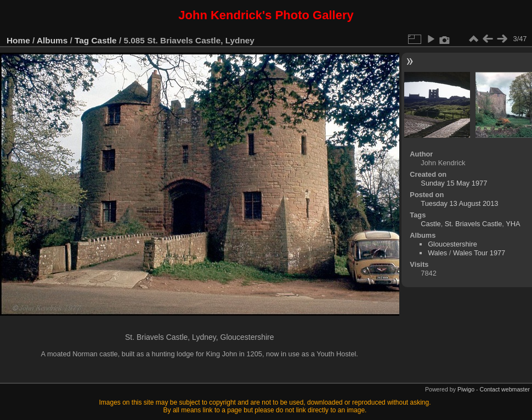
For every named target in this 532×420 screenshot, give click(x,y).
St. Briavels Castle (474, 224)
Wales (437, 253)
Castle (104, 40)
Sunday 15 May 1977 (454, 183)
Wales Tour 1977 (479, 253)
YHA (513, 224)
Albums (52, 40)
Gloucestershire (452, 244)
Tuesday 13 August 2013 (459, 203)
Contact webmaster (505, 389)
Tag (82, 40)
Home (18, 40)
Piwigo (466, 389)
